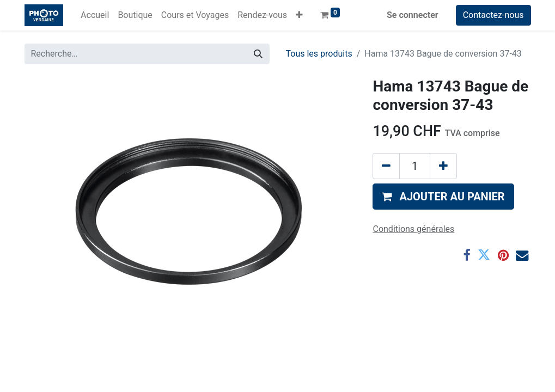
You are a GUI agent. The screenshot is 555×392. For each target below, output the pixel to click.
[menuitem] (95, 15)
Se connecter (413, 15)
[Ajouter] (443, 166)
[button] (299, 15)
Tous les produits (319, 54)
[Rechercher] (258, 54)
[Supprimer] (386, 166)
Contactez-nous (493, 15)
